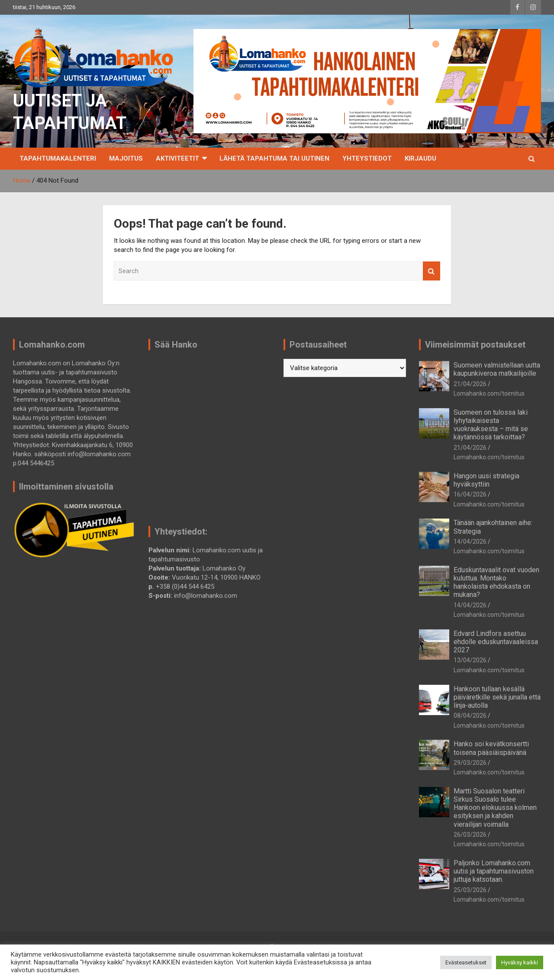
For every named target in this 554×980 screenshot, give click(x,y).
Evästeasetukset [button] (466, 962)
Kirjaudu (420, 158)
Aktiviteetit (177, 158)
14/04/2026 (470, 542)
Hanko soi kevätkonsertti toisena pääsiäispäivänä (491, 748)
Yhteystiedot (367, 158)
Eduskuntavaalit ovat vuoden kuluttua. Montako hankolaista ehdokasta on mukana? (496, 582)
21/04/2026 (470, 384)
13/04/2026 (470, 660)
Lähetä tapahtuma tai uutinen (274, 158)
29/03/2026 (470, 763)
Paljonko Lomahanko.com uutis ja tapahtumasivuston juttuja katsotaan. (494, 871)
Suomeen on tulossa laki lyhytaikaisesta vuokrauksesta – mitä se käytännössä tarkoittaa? (491, 425)
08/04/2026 (470, 716)
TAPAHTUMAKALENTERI (58, 158)
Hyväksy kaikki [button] (520, 962)
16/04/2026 (470, 494)
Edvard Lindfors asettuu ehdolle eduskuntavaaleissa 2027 (496, 642)
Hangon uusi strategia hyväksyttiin (486, 480)
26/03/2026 (470, 835)
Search (432, 271)
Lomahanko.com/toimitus (489, 393)
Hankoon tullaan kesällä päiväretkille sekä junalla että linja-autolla (497, 697)
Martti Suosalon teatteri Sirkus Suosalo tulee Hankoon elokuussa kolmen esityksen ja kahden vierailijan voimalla (495, 808)
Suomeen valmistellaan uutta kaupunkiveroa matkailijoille (497, 369)
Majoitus (126, 158)
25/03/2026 (470, 890)
